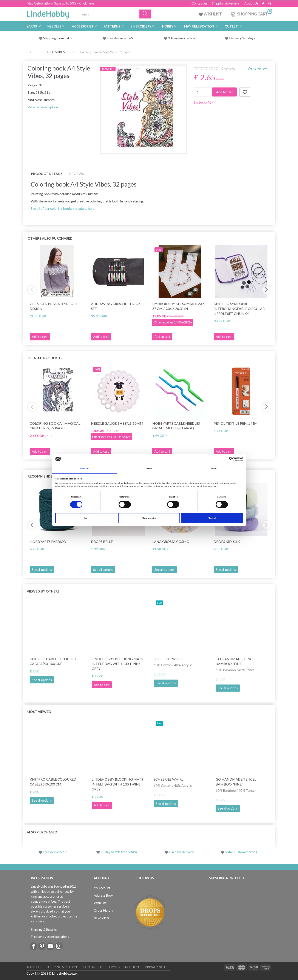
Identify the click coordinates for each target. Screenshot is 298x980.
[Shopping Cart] (251, 13)
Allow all (212, 518)
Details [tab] (149, 469)
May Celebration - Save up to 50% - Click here (60, 3)
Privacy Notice (158, 967)
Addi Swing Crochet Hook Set (116, 306)
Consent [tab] (84, 469)
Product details (47, 174)
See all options (42, 570)
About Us (251, 3)
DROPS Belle (102, 541)
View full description (43, 107)
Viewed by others (43, 591)
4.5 (69, 38)
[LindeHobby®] (48, 13)
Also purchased (42, 832)
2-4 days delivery (181, 852)
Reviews (77, 174)
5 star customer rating (241, 852)
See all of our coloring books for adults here (63, 208)
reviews (228, 68)
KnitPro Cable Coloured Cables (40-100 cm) (53, 661)
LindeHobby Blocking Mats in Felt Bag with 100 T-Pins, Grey (117, 664)
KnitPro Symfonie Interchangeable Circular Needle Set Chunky (239, 309)
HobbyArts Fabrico (48, 541)
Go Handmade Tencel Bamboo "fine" (236, 661)
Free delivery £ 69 (120, 38)
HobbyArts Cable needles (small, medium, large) (176, 426)
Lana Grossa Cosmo (171, 541)
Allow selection (149, 518)
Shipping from (54, 38)
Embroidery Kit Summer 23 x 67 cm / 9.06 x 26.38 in (178, 306)
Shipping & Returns (226, 3)
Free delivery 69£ (56, 852)
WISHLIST (211, 14)
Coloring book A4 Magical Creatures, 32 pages (55, 426)
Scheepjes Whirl (168, 659)
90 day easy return (181, 38)
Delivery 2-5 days (242, 38)
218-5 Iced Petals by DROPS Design (53, 306)
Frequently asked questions (50, 937)
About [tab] (214, 469)
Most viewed (39, 711)
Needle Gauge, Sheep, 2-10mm (117, 423)
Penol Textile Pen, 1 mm (236, 423)
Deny (86, 518)
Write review (257, 68)
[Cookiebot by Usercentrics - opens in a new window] (224, 459)
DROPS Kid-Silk (227, 541)
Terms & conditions (124, 967)
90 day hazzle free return (119, 852)
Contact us (199, 3)
